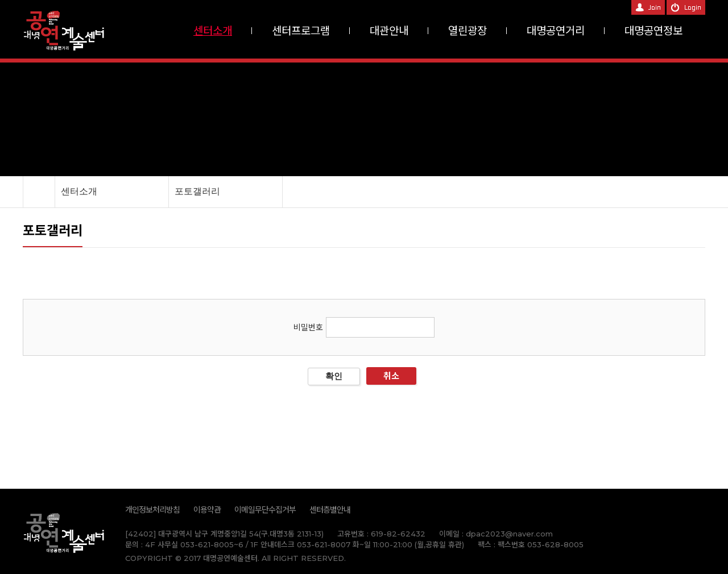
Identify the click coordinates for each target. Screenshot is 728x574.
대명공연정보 (653, 31)
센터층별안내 (330, 510)
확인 (334, 376)
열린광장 (468, 31)
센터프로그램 (301, 31)
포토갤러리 (197, 191)
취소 (391, 376)
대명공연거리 (556, 31)
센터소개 (213, 31)
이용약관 (207, 510)
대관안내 (389, 31)
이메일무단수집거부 (265, 510)
